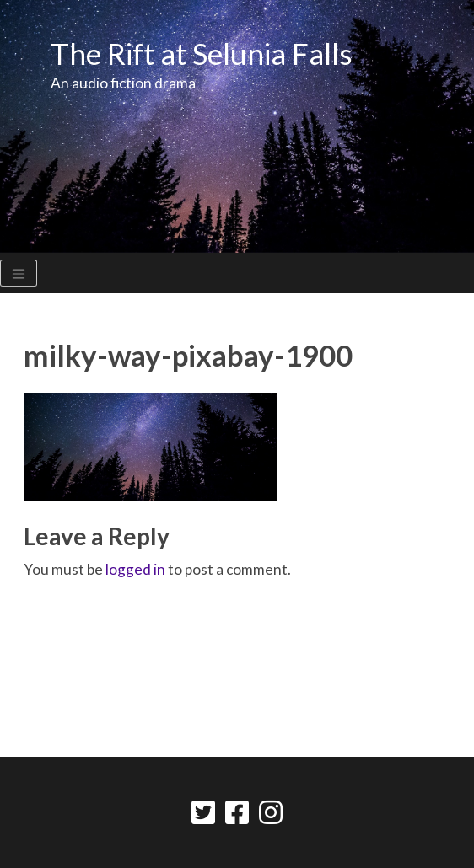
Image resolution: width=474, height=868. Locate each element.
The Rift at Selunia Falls (202, 54)
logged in (135, 569)
